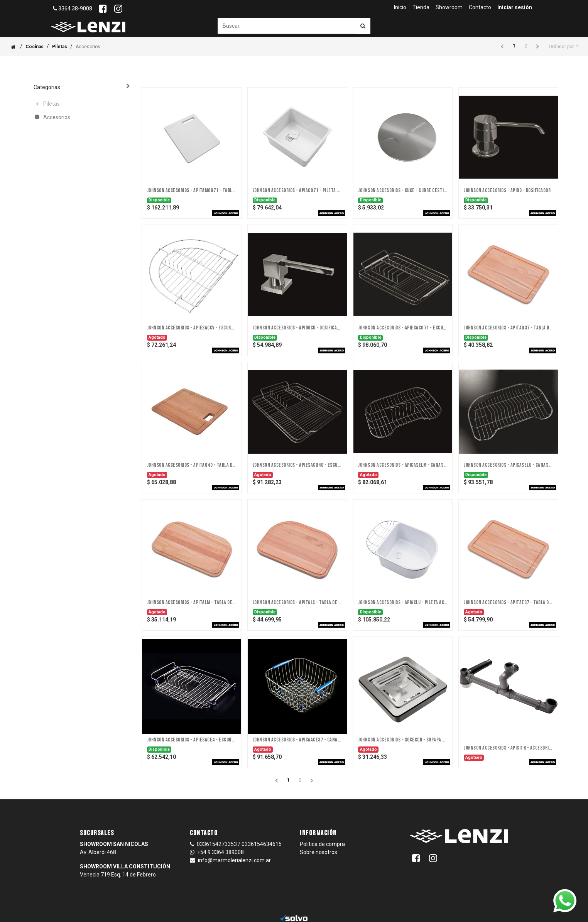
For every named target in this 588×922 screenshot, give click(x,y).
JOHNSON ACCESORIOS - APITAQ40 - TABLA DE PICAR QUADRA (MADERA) (192, 465)
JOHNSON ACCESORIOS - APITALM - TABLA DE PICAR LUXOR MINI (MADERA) (192, 603)
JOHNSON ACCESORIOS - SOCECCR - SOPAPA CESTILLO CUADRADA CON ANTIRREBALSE (403, 740)
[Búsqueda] (363, 26)
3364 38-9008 (73, 8)
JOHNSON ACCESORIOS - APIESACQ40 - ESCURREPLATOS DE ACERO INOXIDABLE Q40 (297, 465)
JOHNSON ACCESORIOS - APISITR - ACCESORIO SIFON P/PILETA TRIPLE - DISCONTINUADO (508, 748)
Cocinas (35, 47)
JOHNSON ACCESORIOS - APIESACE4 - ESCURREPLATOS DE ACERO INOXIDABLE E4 (192, 740)
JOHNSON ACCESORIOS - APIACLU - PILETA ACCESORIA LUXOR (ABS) (403, 603)
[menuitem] (400, 8)
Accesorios (57, 117)
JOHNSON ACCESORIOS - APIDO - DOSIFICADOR (507, 191)
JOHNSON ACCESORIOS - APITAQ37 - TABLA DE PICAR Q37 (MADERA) (508, 328)
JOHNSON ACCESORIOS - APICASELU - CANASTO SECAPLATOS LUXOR (508, 465)
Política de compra (322, 844)
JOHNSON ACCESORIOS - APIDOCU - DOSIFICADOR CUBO (297, 328)
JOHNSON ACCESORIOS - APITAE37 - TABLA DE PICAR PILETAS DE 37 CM (508, 603)
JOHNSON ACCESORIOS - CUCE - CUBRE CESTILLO (403, 191)
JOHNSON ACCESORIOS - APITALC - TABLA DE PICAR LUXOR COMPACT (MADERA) (297, 603)
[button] (563, 47)
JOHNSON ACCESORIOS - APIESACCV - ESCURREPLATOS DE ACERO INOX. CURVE (192, 328)
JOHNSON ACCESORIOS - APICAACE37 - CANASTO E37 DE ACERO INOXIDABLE (297, 740)
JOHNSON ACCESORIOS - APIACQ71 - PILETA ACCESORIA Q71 (297, 191)
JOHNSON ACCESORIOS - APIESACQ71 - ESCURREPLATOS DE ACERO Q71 (403, 328)
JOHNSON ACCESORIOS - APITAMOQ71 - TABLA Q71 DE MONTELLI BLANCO (192, 191)
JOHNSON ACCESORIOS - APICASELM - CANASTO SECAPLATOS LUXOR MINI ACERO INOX (403, 465)
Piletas (60, 47)
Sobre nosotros (318, 852)
